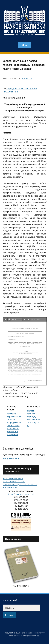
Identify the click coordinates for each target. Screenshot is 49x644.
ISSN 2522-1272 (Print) (13, 478)
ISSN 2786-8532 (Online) (14, 481)
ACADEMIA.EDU (10, 487)
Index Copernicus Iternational (21, 494)
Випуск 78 (27, 79)
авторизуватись (11, 458)
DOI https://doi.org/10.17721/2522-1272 (20, 484)
